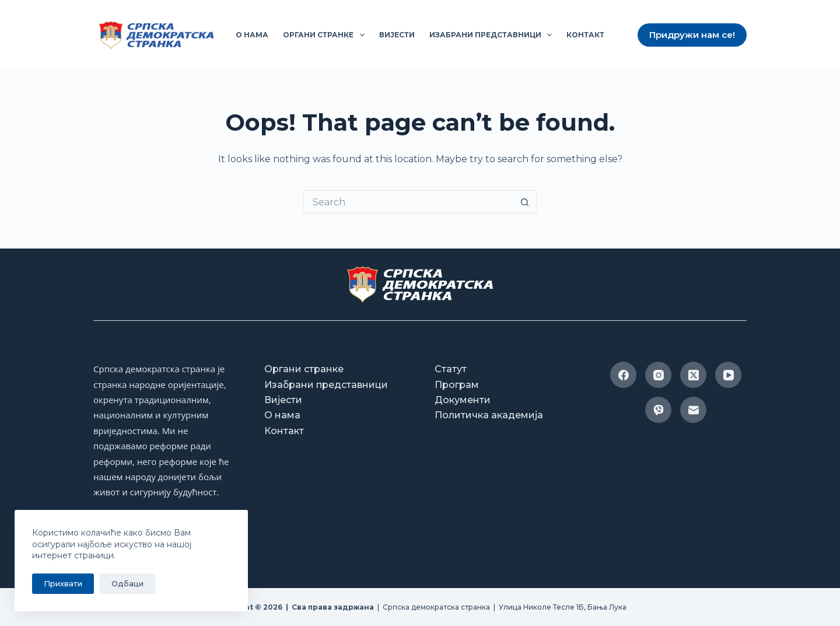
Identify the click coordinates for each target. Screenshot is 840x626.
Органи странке (326, 35)
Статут (451, 369)
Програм (457, 385)
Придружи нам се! (692, 35)
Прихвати (63, 583)
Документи (463, 400)
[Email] (693, 410)
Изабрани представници (493, 35)
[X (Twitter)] (693, 375)
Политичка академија (489, 415)
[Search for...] (408, 202)
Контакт (585, 35)
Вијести (397, 35)
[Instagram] (658, 375)
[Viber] (658, 410)
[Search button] (525, 202)
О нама (252, 35)
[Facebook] (623, 375)
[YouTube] (728, 375)
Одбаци (127, 583)
